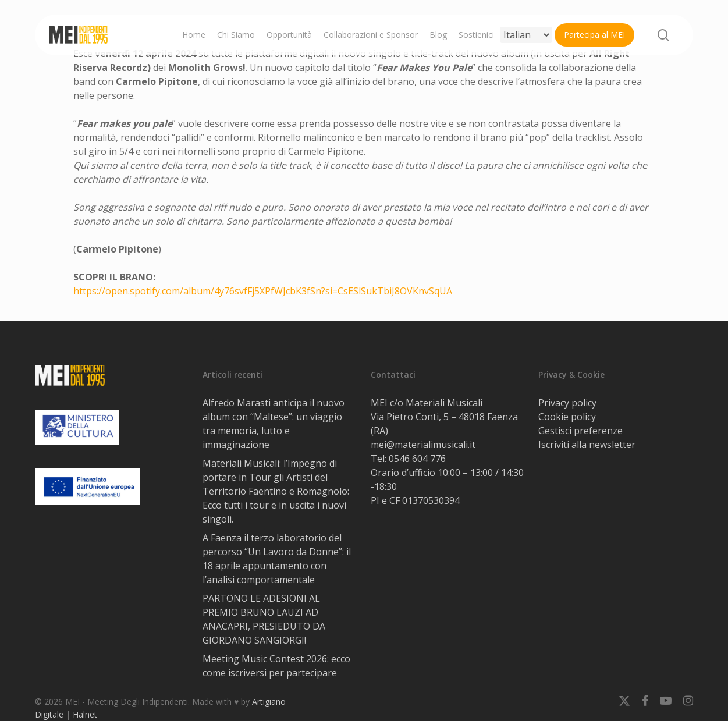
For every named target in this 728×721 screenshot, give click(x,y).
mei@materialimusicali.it (423, 445)
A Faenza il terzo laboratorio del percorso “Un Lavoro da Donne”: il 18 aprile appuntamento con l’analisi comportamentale (277, 559)
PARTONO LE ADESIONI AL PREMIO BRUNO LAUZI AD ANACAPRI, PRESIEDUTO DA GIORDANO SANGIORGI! (264, 619)
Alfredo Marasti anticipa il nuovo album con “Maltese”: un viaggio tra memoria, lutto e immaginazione (274, 424)
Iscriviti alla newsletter (587, 445)
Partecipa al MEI (594, 35)
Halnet (85, 714)
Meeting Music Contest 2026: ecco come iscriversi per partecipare (276, 666)
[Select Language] (526, 35)
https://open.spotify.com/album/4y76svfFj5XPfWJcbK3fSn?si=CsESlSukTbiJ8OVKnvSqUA (263, 291)
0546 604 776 (417, 459)
